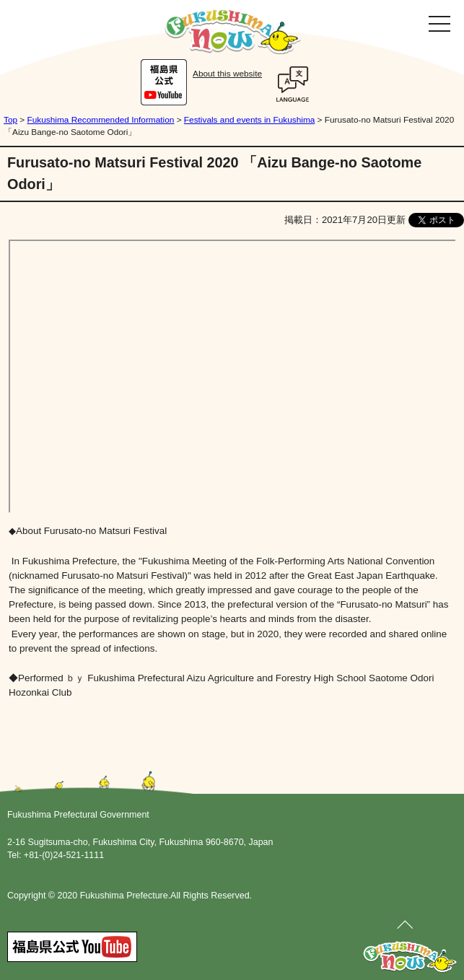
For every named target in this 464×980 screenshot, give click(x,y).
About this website (227, 74)
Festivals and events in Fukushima (249, 120)
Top (10, 120)
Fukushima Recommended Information (101, 120)
